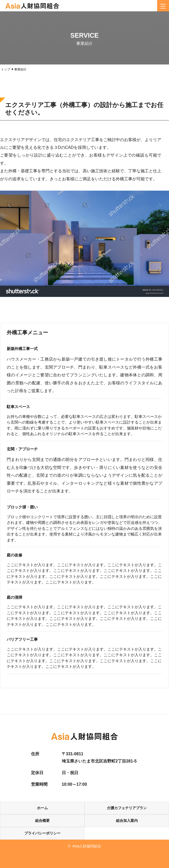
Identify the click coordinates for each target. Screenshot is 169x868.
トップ (6, 69)
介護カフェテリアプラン (127, 808)
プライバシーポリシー (42, 833)
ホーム (42, 808)
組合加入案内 (127, 821)
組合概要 (42, 821)
